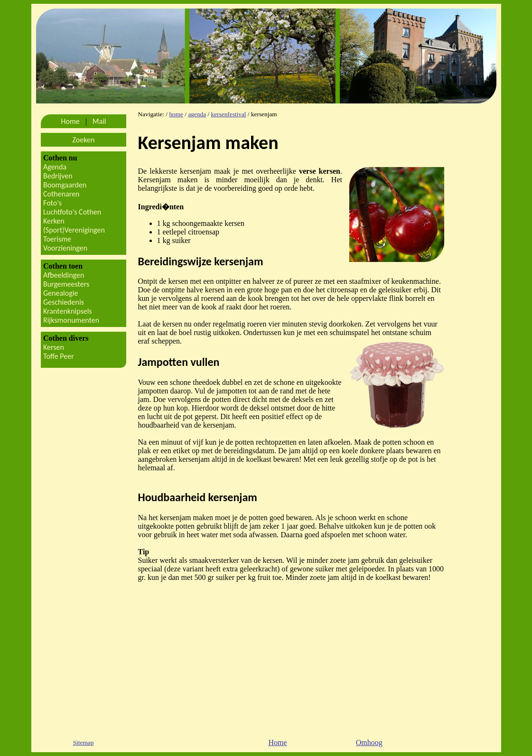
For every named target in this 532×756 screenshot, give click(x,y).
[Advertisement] (285, 656)
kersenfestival (229, 114)
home (176, 114)
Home (277, 742)
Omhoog (369, 742)
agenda (197, 114)
